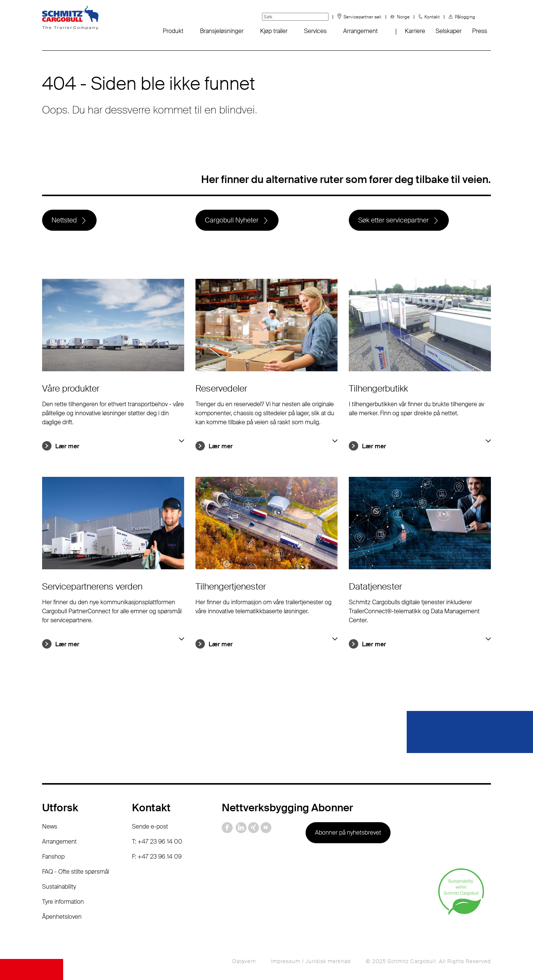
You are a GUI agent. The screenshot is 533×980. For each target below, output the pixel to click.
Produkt (173, 31)
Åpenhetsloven (62, 917)
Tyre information (63, 902)
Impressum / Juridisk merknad (311, 961)
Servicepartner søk (363, 17)
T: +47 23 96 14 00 (157, 842)
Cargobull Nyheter (232, 220)
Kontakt (432, 17)
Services (315, 31)
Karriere (415, 31)
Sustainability (59, 887)
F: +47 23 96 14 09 (157, 857)
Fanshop (53, 857)
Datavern (244, 961)
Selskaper (449, 31)
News (50, 826)
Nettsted (64, 220)
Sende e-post (150, 826)
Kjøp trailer (274, 31)
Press (480, 31)
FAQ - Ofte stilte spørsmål (76, 872)
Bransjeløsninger (222, 31)
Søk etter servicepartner (394, 220)
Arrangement (360, 31)
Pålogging (465, 17)
